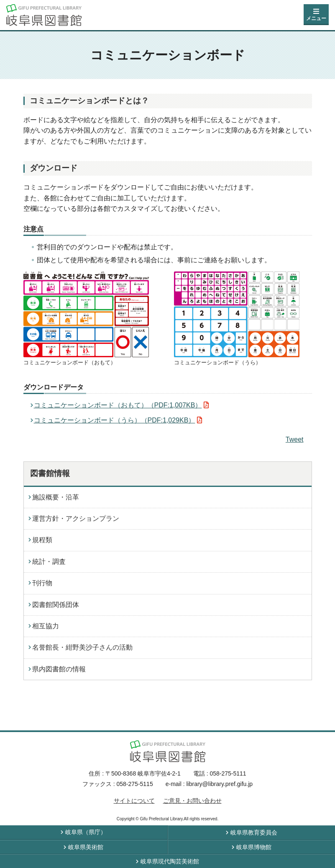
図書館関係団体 (56, 605)
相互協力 (46, 626)
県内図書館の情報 (59, 669)
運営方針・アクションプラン (76, 518)
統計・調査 (49, 562)
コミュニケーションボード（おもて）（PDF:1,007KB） (118, 405)
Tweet (295, 439)
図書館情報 (50, 473)
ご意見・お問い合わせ (192, 801)
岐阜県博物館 (254, 847)
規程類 (42, 540)
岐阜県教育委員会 (254, 832)
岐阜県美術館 (86, 847)
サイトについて (134, 801)
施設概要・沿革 (56, 497)
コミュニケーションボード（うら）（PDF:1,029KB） (115, 420)
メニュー (316, 18)
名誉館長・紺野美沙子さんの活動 (82, 647)
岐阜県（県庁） (86, 832)
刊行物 (42, 583)
